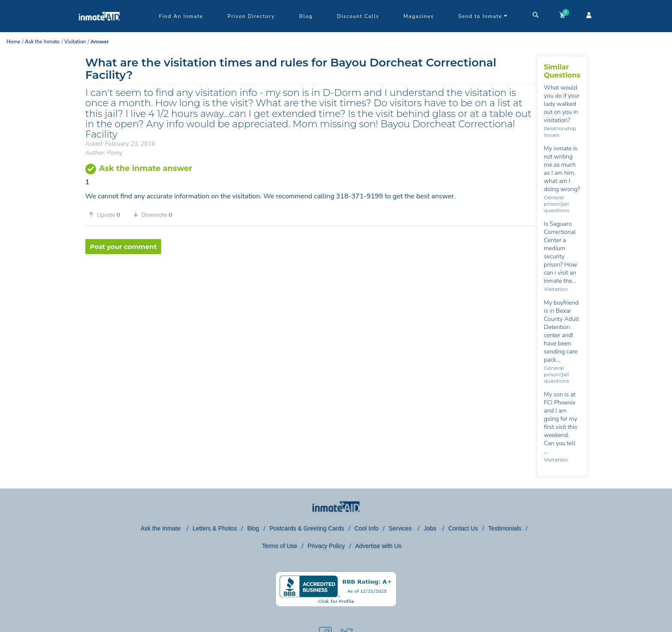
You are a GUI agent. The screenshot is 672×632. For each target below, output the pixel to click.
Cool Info (366, 528)
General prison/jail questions (556, 204)
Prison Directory (251, 16)
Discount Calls (358, 16)
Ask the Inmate (161, 528)
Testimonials (505, 528)
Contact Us (463, 528)
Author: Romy (104, 153)
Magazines (419, 16)
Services (401, 528)
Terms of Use (279, 546)
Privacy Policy (326, 546)
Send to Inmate (483, 16)
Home (13, 42)
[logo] (99, 30)
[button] (108, 215)
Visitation (556, 289)
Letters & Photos (215, 528)
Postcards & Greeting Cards (307, 528)
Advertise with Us (378, 546)
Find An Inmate (181, 16)
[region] (311, 282)
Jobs (430, 528)
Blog (306, 16)
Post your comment (123, 247)
